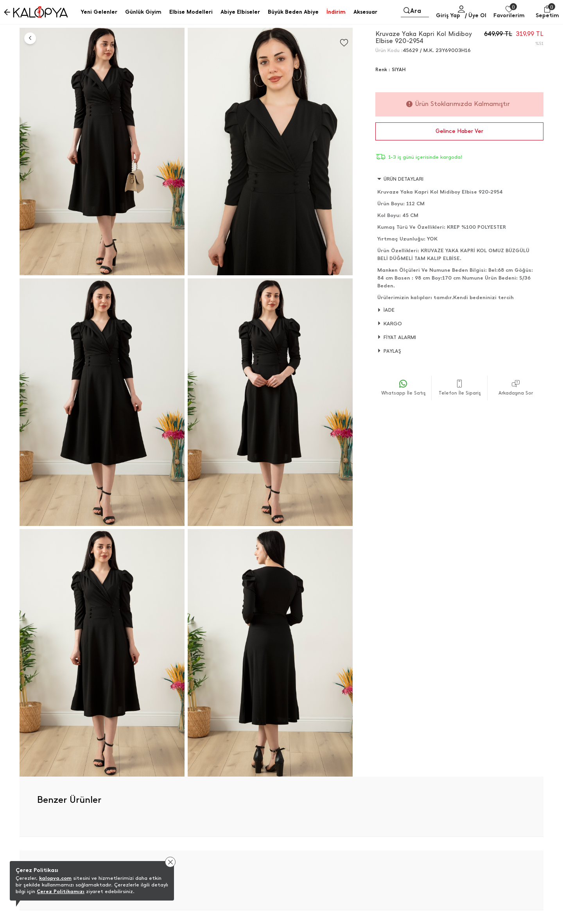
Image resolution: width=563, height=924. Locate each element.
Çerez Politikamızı (61, 891)
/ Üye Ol (476, 15)
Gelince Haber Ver (459, 131)
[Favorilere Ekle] (344, 43)
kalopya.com (55, 878)
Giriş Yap (448, 15)
